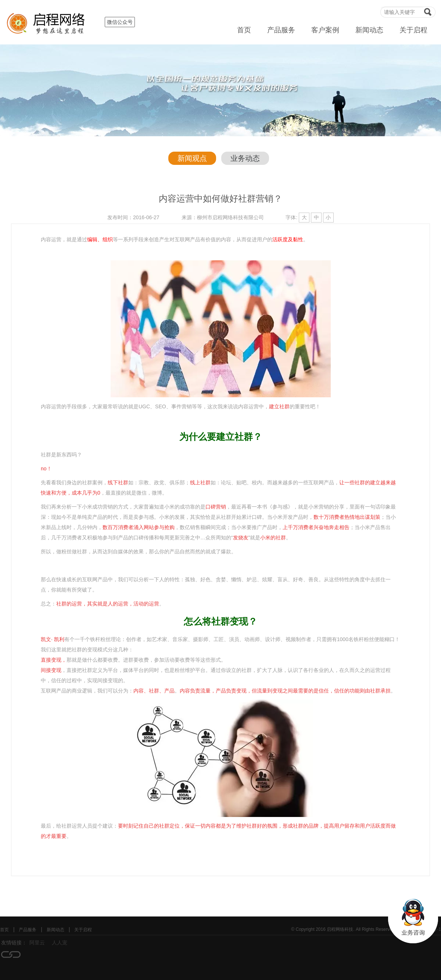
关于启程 (413, 30)
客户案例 (325, 30)
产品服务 (281, 30)
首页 (244, 30)
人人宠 (60, 943)
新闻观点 (192, 158)
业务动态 (245, 158)
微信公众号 (120, 22)
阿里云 (37, 943)
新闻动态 (369, 30)
